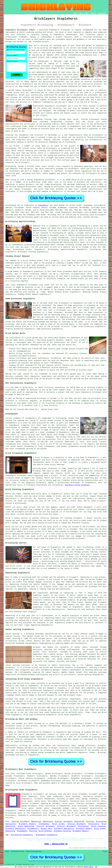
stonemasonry (31, 418)
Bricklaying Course (98, 557)
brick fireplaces (88, 811)
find (12, 774)
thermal (77, 79)
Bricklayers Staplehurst (47, 835)
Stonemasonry (33, 829)
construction (82, 111)
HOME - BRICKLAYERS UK (56, 844)
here (7, 785)
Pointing (90, 822)
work (66, 129)
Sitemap (7, 851)
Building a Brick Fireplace (77, 485)
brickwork (43, 86)
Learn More (88, 867)
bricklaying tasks (14, 813)
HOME (75, 13)
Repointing (36, 822)
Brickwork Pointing (62, 831)
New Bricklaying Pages (18, 851)
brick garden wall (72, 374)
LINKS (81, 13)
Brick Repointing (26, 826)
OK (96, 867)
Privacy (105, 851)
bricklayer (65, 30)
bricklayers (62, 106)
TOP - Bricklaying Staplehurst (19, 835)
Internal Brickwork (20, 822)
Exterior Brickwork (66, 826)
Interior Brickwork (63, 822)
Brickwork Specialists (15, 829)
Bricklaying (11, 205)
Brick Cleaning (98, 826)
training (68, 122)
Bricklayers (94, 824)
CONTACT (93, 13)
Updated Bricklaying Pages (34, 851)
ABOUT (87, 13)
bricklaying (11, 148)
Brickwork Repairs (27, 824)
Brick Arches (58, 824)
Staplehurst (43, 205)
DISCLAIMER (102, 13)
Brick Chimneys (45, 831)
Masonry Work (46, 829)
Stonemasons (44, 824)
